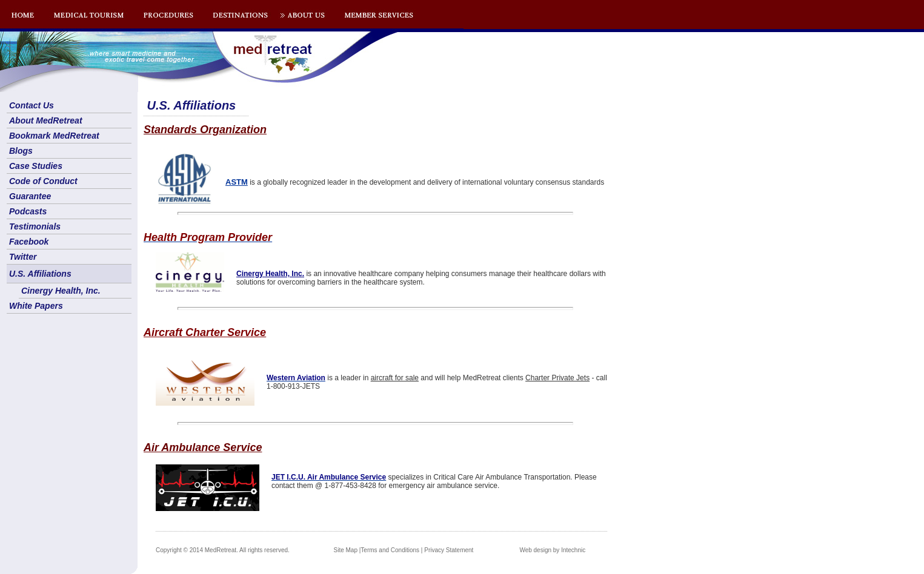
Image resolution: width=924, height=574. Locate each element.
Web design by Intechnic (552, 550)
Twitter (23, 257)
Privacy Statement (449, 550)
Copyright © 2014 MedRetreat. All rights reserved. (223, 550)
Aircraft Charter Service (205, 332)
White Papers (36, 306)
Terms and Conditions (390, 550)
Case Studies (36, 166)
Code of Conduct (43, 181)
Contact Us (32, 105)
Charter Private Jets (557, 378)
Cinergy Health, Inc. (61, 291)
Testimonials (35, 226)
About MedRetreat (46, 120)
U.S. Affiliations (40, 274)
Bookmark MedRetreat (54, 136)
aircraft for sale (395, 378)
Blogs (21, 151)
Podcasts (28, 211)
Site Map (346, 550)
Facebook (29, 242)
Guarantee (30, 196)
